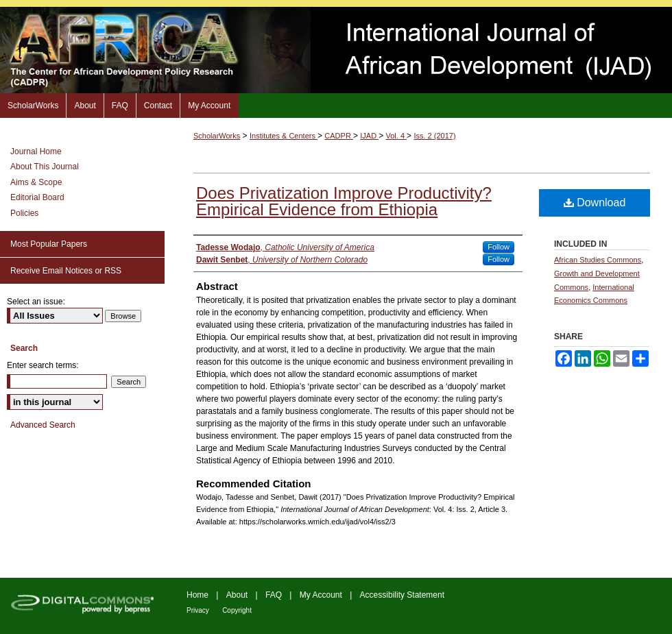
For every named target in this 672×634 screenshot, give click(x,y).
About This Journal (45, 167)
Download (595, 203)
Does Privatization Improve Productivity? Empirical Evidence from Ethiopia (344, 201)
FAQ (274, 595)
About (237, 595)
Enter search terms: (43, 365)
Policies (24, 213)
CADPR (339, 136)
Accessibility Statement (402, 595)
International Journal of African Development (336, 50)
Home (197, 595)
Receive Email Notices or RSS (66, 271)
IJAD (369, 136)
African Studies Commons (598, 260)
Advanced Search (43, 425)
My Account (321, 595)
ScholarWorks (217, 136)
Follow (499, 247)
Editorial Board (37, 197)
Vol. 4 (397, 136)
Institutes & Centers (284, 136)
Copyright (237, 610)
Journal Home (36, 151)
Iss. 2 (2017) (434, 136)
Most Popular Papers (49, 244)
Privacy (198, 610)
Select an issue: (36, 302)
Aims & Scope (36, 182)
